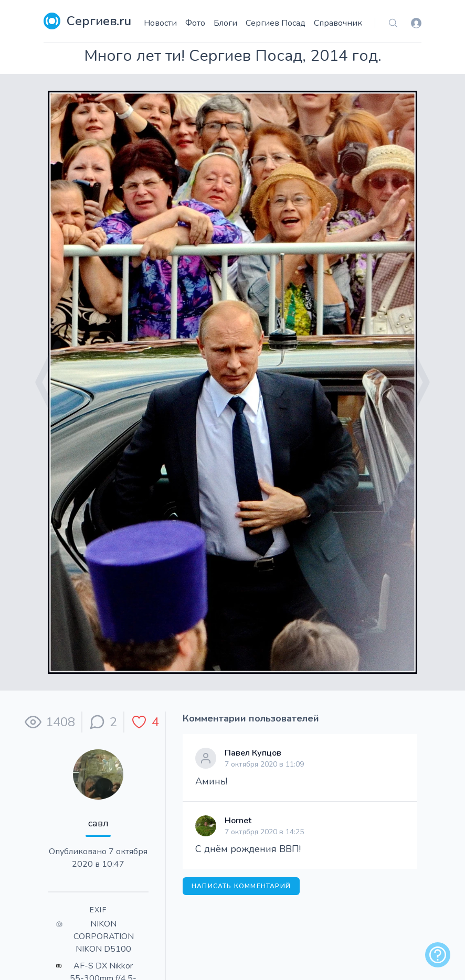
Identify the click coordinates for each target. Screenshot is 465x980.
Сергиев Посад (276, 23)
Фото (195, 23)
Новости (160, 23)
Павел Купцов (253, 753)
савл (98, 823)
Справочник (338, 23)
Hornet (238, 821)
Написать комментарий (241, 886)
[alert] (438, 955)
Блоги (225, 23)
